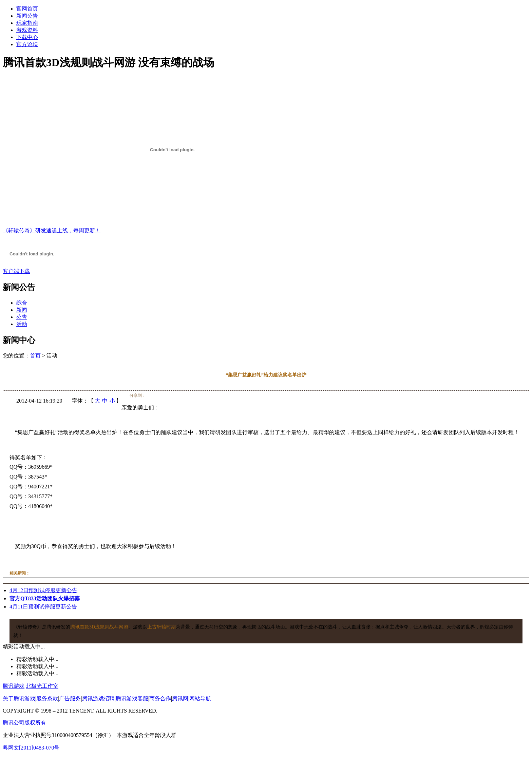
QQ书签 (188, 396)
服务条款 (47, 698)
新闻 (22, 310)
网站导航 (200, 698)
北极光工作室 (42, 686)
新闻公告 (27, 16)
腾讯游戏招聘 (98, 698)
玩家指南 (27, 23)
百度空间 (175, 396)
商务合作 (160, 698)
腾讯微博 (150, 396)
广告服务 (70, 698)
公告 (22, 317)
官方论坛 (27, 44)
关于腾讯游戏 (19, 698)
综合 (22, 303)
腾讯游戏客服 (132, 698)
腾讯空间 (156, 396)
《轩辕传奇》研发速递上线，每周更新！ (52, 230)
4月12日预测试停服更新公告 (43, 590)
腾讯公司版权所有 (24, 723)
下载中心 (27, 37)
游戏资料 (27, 30)
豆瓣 (182, 396)
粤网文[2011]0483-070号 (31, 748)
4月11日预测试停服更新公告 (43, 607)
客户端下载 (16, 271)
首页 (35, 356)
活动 (22, 324)
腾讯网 (180, 698)
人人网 (169, 396)
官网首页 (27, 9)
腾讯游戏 (14, 686)
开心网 (163, 396)
